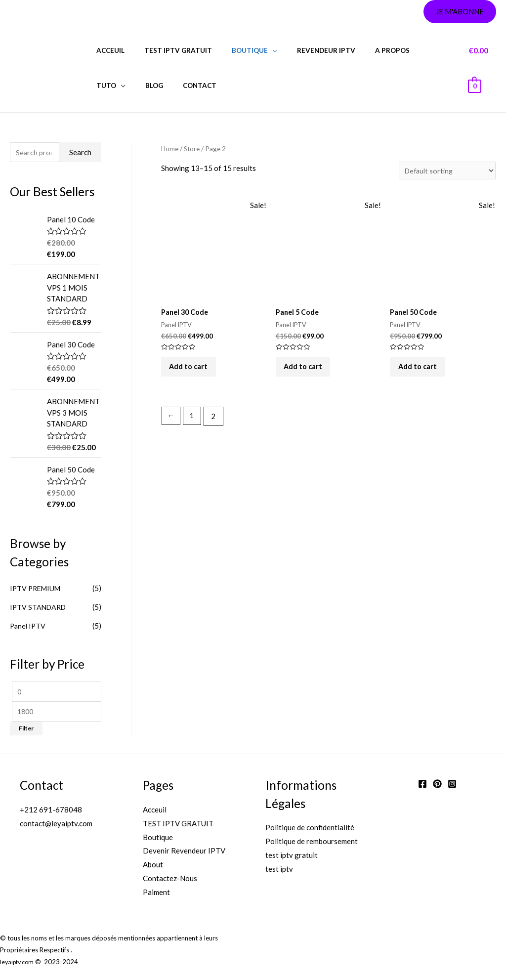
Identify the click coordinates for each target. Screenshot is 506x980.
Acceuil (107, 50)
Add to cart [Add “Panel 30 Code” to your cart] (193, 372)
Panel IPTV (29, 626)
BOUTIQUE (234, 50)
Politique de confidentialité (310, 830)
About (153, 867)
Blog (102, 85)
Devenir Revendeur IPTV (184, 853)
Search (80, 153)
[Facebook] (422, 786)
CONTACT (141, 85)
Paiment (156, 895)
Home (170, 149)
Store (193, 149)
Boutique (158, 840)
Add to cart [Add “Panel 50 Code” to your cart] (422, 372)
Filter (26, 731)
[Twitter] (437, 786)
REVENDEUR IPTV (304, 50)
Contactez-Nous (170, 881)
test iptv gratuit (169, 50)
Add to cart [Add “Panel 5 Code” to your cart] (308, 372)
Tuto (404, 50)
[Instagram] (452, 786)
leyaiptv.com (18, 964)
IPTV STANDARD (40, 608)
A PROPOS (364, 50)
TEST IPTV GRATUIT (178, 826)
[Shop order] (446, 171)
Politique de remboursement (312, 844)
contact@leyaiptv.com (56, 826)
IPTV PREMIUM (37, 589)
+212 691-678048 (51, 812)
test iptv (279, 871)
